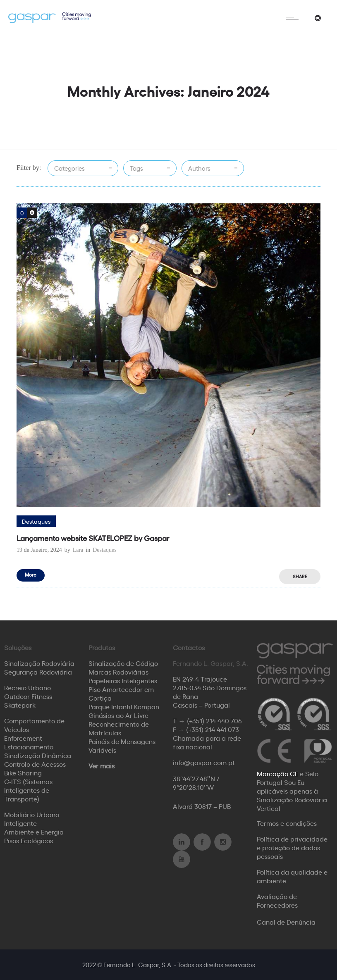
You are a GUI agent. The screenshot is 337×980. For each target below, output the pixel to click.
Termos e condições (287, 823)
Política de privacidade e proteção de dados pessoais (292, 847)
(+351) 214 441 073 (213, 729)
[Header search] (318, 17)
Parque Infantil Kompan (124, 706)
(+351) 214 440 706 (214, 720)
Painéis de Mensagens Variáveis (122, 745)
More (31, 574)
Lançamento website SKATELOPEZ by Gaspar (93, 538)
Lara (78, 550)
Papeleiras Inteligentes (123, 680)
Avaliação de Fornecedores (277, 900)
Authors (199, 168)
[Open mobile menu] (294, 17)
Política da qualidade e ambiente (292, 876)
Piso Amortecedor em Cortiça (121, 693)
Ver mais (102, 765)
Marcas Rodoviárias (118, 672)
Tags (136, 168)
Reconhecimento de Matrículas (119, 728)
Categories (69, 168)
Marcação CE (277, 773)
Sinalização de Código (123, 663)
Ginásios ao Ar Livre (118, 715)
